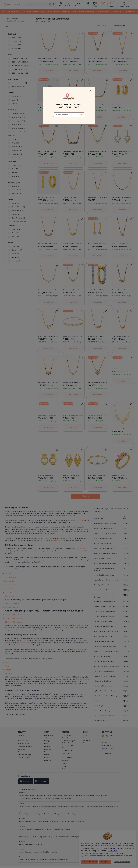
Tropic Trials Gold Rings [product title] (119, 475)
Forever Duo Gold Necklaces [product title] (96, 336)
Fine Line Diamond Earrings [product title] (46, 105)
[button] (51, 4)
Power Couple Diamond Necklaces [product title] (48, 290)
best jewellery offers (12, 630)
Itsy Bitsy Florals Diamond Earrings (105, 691)
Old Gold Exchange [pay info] (25, 755)
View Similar (48, 71)
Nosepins (21, 842)
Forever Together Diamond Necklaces (106, 563)
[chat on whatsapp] (103, 736)
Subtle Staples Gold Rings (102, 681)
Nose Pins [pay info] (48, 749)
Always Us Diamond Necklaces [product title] (72, 105)
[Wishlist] (95, 4)
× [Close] (134, 832)
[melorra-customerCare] (78, 4)
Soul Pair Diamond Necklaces (103, 622)
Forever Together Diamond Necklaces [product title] (49, 151)
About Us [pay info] (21, 735)
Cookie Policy (113, 851)
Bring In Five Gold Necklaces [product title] (120, 429)
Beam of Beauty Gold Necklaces (104, 612)
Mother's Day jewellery (47, 696)
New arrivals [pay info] (49, 735)
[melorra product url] (49, 44)
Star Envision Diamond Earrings (104, 617)
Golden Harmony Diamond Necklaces (106, 631)
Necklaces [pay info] (48, 752)
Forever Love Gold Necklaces (103, 529)
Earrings (21, 803)
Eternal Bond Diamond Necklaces (105, 676)
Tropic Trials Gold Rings (101, 721)
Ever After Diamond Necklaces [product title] (121, 290)
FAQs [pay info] (85, 735)
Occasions (22, 857)
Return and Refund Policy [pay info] (68, 747)
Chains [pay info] (47, 755)
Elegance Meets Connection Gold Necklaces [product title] (98, 197)
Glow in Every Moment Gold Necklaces (106, 666)
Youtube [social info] (65, 766)
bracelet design (25, 643)
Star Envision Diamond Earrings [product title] (97, 244)
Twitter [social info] (64, 769)
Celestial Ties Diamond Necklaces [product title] (97, 59)
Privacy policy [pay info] (66, 735)
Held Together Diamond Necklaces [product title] (48, 59)
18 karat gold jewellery (13, 618)
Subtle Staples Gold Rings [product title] (120, 369)
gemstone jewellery (82, 679)
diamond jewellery (78, 649)
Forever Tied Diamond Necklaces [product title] (97, 151)
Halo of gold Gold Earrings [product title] (46, 197)
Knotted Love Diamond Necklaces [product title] (48, 336)
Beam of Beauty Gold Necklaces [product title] (72, 244)
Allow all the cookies (89, 862)
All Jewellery (130, 11)
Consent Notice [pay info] (67, 751)
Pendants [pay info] (47, 746)
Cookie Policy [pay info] (66, 753)
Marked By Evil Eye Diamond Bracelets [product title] (73, 336)
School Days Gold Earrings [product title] (120, 105)
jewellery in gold (83, 549)
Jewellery (22, 792)
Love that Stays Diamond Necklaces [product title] (98, 105)
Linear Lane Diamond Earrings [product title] (96, 290)
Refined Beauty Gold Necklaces (104, 661)
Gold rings (9, 574)
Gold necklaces (10, 577)
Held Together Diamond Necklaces (105, 524)
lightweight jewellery (78, 520)
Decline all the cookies (122, 862)
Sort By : (125, 26)
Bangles (8, 670)
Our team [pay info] (21, 752)
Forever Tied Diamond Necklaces (104, 575)
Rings (7, 666)
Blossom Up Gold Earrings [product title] (71, 475)
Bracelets (22, 849)
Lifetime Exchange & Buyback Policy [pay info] (69, 742)
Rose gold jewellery (12, 607)
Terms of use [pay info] (66, 738)
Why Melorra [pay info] (22, 738)
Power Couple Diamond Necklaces (105, 627)
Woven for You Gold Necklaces (104, 671)
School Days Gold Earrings (102, 558)
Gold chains (9, 592)
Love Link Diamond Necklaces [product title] (72, 197)
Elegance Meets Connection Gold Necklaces (105, 596)
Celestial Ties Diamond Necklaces (105, 534)
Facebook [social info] (65, 761)
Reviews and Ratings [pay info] (25, 746)
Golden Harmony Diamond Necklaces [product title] (73, 290)
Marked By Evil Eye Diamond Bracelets (106, 651)
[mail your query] (107, 736)
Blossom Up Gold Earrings (102, 711)
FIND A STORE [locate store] (108, 753)
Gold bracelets (10, 589)
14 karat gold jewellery (13, 615)
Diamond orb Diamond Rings (103, 686)
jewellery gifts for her (58, 531)
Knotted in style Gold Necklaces (104, 607)
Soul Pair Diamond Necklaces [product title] (121, 244)
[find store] (68, 4)
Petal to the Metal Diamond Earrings (106, 696)
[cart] (102, 4)
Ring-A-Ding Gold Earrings (102, 706)
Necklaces (9, 662)
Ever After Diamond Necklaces (104, 641)
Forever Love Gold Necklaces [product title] (71, 59)
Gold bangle (9, 581)
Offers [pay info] (46, 738)
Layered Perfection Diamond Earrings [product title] (122, 151)
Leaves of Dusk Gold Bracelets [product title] (96, 475)
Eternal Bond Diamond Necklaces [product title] (97, 383)
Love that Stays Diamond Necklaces (105, 553)
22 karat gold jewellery (13, 622)
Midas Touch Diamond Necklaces (104, 538)
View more (85, 496)
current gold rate (49, 630)
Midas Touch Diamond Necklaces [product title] (122, 59)
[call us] (111, 736)
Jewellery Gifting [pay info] (24, 744)
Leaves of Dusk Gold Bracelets (104, 716)
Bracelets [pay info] (47, 760)
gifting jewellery (56, 540)
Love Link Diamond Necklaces (103, 590)
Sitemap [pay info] (86, 743)
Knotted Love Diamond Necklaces (105, 646)
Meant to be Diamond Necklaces (104, 602)
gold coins (80, 626)
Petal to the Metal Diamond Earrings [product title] (98, 415)
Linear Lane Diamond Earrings (103, 636)
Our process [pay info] (22, 749)
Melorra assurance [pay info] (87, 739)
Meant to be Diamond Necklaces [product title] (122, 197)
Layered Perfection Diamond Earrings (106, 580)
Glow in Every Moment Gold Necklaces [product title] (49, 383)
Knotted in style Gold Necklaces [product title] (48, 244)
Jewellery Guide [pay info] (23, 741)
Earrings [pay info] (47, 741)
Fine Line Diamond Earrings (102, 543)
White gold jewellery (13, 603)
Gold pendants (10, 585)
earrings (8, 643)
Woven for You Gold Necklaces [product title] (72, 383)
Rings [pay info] (46, 744)
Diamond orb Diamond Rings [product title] (47, 415)
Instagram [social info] (65, 763)
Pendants (8, 673)
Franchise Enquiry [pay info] (24, 758)
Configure (105, 862)
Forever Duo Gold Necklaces (103, 656)
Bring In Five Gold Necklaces (103, 701)
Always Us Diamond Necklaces (104, 548)
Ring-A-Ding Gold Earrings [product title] (46, 475)
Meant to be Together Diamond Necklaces (104, 569)
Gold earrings (10, 596)
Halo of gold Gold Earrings (102, 585)
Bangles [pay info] (47, 758)
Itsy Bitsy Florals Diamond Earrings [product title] (73, 415)
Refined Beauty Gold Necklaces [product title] (121, 336)
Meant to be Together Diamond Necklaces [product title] (73, 151)
